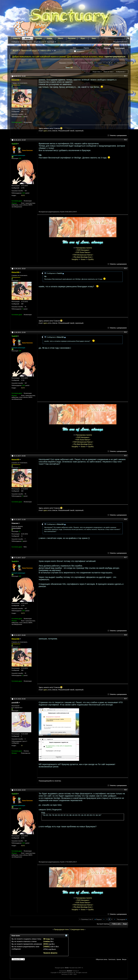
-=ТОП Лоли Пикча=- (83, 252)
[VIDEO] (46, 947)
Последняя (122, 63)
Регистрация (119, 48)
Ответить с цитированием (117, 136)
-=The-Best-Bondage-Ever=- (83, 257)
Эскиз (83, 259)
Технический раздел (29, 51)
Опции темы (96, 72)
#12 (125, 140)
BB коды (47, 939)
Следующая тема (77, 929)
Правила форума (50, 953)
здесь (45, 131)
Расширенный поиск (120, 42)
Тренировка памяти (84, 248)
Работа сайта (46, 51)
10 (22, 746)
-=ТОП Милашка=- (83, 250)
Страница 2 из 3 (87, 63)
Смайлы (47, 941)
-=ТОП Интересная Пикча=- (83, 255)
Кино (94, 38)
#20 (125, 790)
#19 (125, 699)
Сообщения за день (18, 42)
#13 (125, 268)
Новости (16, 38)
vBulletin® (70, 971)
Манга (61, 38)
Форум (27, 38)
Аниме (50, 38)
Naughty (75, 259)
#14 (125, 332)
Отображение (120, 72)
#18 (125, 635)
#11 (125, 76)
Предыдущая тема (61, 929)
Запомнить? (79, 51)
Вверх (125, 924)
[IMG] (46, 944)
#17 (125, 557)
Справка (29, 42)
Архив (119, 959)
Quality (91, 259)
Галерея (39, 38)
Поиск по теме (108, 72)
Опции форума (39, 42)
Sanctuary (112, 959)
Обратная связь (102, 959)
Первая (98, 63)
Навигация (51, 42)
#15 (125, 456)
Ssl (72, 68)
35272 (23, 195)
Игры (83, 38)
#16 (125, 519)
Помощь (107, 48)
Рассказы (72, 38)
